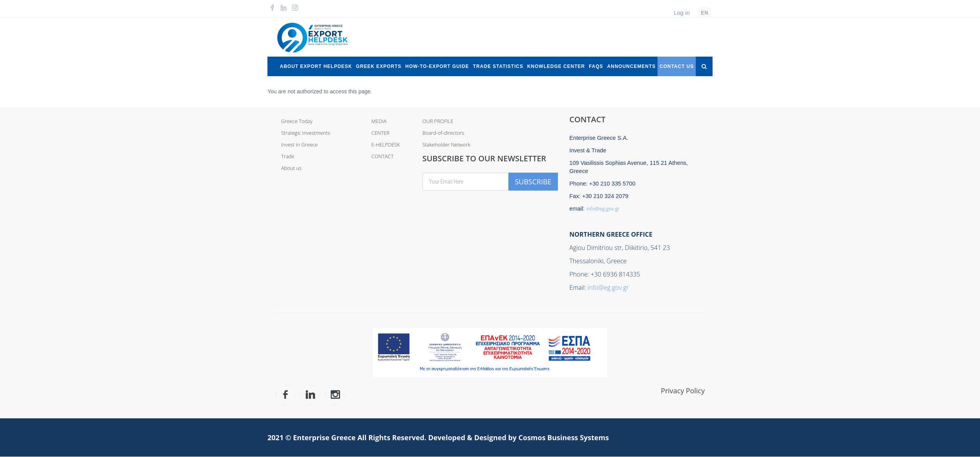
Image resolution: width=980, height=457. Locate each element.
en (705, 13)
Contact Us (677, 66)
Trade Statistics (498, 66)
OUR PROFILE (438, 121)
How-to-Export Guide (437, 66)
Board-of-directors (444, 133)
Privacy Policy (683, 391)
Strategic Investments (306, 133)
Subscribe (533, 182)
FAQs (596, 66)
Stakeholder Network (446, 145)
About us (291, 168)
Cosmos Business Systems (564, 437)
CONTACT (382, 156)
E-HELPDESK (386, 145)
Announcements (631, 66)
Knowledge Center (556, 66)
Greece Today (297, 121)
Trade (288, 156)
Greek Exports (379, 66)
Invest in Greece (299, 145)
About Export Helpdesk (316, 66)
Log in (682, 13)
